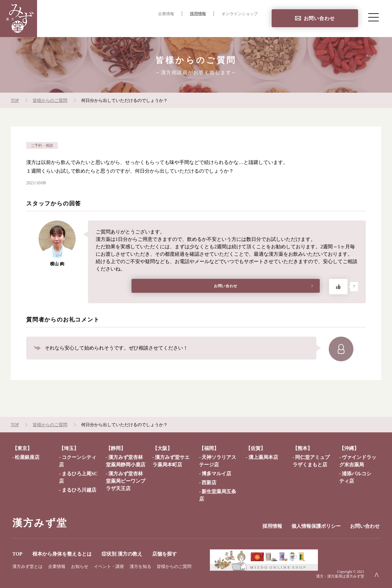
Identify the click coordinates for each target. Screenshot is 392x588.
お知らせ (80, 567)
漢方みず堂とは (27, 567)
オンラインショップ (240, 14)
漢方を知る (140, 567)
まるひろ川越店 (79, 490)
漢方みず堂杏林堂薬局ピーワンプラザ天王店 (126, 481)
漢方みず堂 (40, 523)
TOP (96, 26)
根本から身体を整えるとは (141, 26)
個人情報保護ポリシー (316, 526)
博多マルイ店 (216, 474)
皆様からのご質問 (174, 567)
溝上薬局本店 (263, 457)
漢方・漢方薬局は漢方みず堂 (340, 576)
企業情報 (166, 14)
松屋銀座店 (27, 457)
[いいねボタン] (338, 287)
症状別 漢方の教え (202, 26)
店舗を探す (245, 26)
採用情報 (198, 14)
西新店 (209, 483)
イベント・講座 (109, 567)
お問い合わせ (319, 18)
